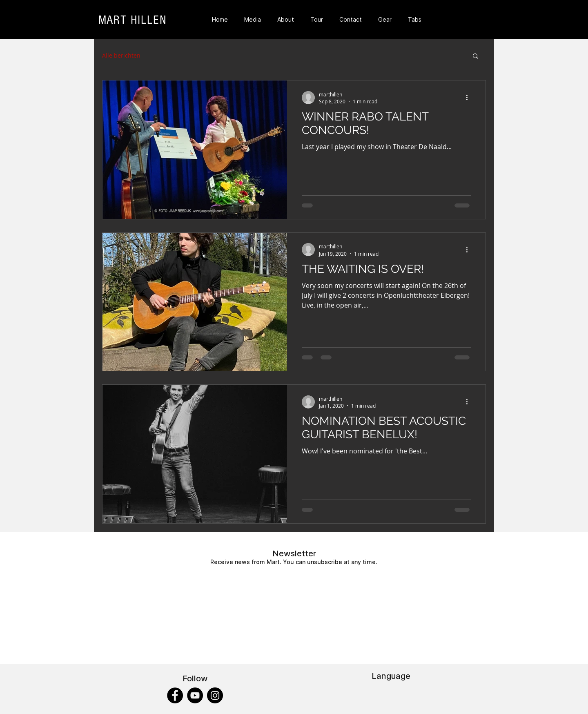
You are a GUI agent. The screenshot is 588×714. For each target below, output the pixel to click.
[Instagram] (215, 695)
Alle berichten (121, 55)
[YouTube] (195, 695)
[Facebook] (175, 695)
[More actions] (470, 98)
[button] (476, 57)
